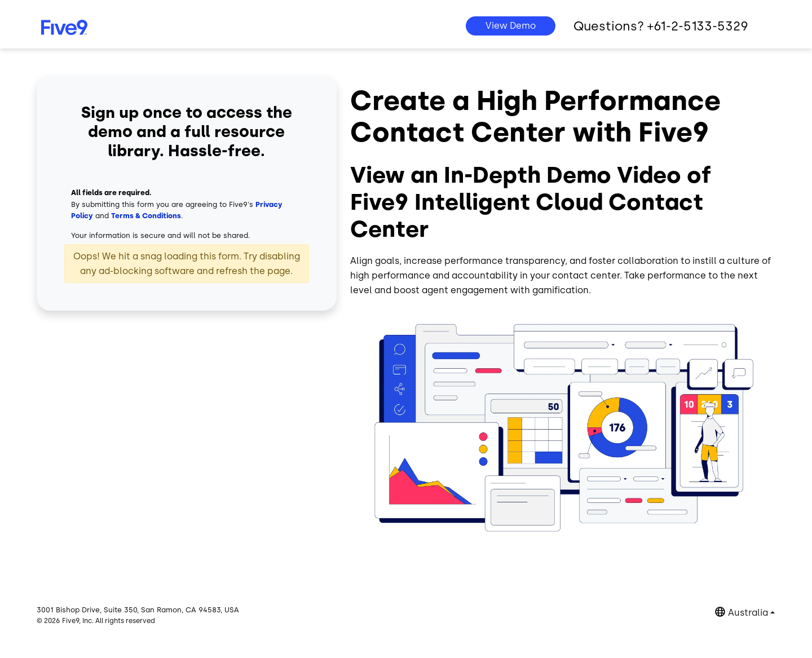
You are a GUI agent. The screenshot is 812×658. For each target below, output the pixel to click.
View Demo (511, 26)
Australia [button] (748, 613)
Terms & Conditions (146, 216)
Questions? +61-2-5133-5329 (661, 26)
